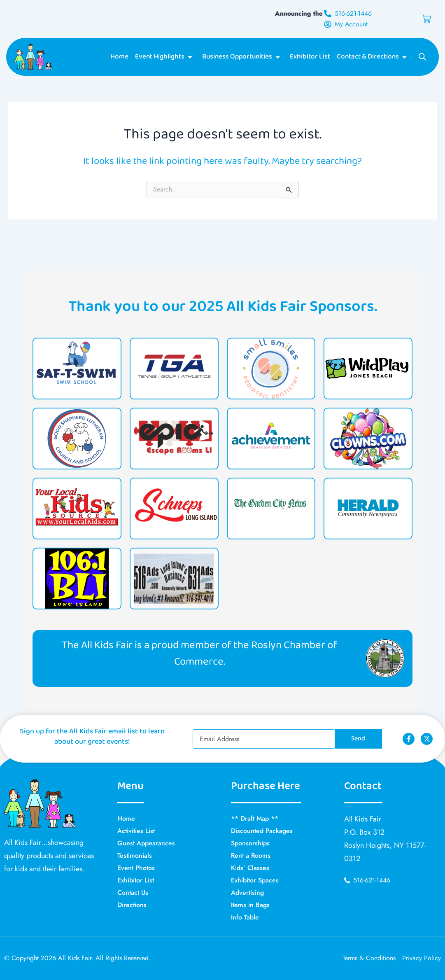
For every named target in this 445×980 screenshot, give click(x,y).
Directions (132, 905)
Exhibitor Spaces (255, 880)
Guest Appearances (146, 843)
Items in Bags (250, 905)
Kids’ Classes (250, 868)
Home (119, 57)
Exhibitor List (310, 57)
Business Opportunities (243, 57)
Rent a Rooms (251, 855)
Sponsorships (250, 843)
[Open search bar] (422, 57)
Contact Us (133, 892)
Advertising (247, 892)
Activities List (136, 831)
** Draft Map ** (255, 818)
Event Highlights (165, 57)
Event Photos (136, 868)
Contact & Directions (373, 57)
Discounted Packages (262, 831)
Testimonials (135, 855)
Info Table (245, 917)
